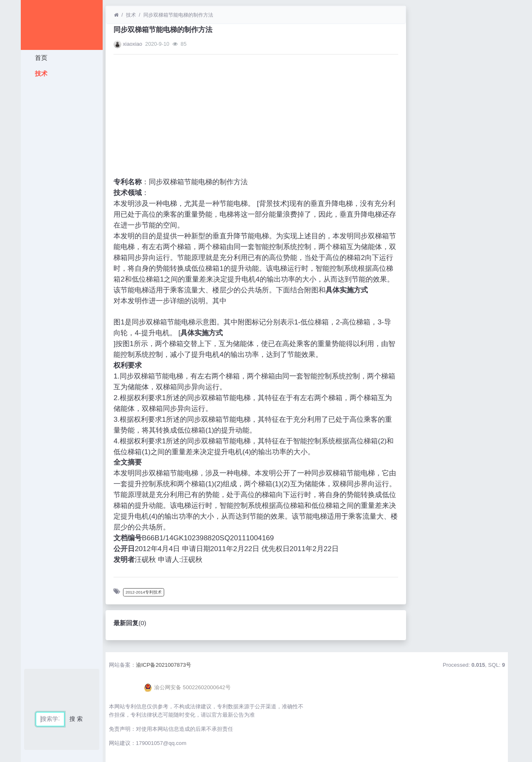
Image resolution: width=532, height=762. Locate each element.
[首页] (116, 15)
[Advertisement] (62, 206)
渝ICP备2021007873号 (164, 665)
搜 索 (76, 719)
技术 (40, 73)
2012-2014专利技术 (144, 592)
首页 (40, 58)
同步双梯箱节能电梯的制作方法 (178, 15)
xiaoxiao (132, 44)
